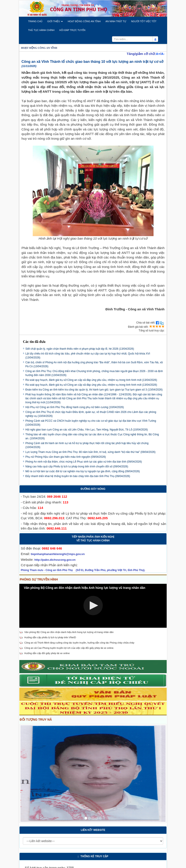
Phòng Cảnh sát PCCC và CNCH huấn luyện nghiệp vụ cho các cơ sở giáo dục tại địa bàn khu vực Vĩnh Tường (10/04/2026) (91, 423)
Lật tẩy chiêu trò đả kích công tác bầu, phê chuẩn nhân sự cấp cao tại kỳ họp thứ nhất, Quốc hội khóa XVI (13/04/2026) (88, 356)
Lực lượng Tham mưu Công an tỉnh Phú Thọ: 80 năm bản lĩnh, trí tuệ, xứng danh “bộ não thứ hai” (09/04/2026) (91, 452)
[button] (35, 21)
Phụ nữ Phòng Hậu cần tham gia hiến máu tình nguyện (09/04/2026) (66, 457)
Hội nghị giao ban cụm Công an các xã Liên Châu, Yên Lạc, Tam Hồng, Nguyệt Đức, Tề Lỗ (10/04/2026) (87, 430)
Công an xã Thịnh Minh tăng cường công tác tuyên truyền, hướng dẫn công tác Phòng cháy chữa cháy (79, 643)
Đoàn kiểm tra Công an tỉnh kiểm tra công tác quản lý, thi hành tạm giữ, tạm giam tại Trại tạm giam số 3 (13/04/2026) (94, 390)
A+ (158, 54)
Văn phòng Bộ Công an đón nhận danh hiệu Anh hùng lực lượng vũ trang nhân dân (69, 632)
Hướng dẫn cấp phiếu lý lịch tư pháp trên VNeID (50, 637)
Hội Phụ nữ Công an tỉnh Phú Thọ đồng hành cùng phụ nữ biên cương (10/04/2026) (75, 407)
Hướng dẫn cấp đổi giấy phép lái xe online (47, 653)
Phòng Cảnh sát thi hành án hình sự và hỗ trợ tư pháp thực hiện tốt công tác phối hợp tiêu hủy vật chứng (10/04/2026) (87, 445)
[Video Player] (93, 606)
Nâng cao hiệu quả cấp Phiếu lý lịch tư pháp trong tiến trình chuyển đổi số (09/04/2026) (77, 467)
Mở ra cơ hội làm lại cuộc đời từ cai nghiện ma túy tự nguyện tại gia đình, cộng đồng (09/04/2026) (83, 471)
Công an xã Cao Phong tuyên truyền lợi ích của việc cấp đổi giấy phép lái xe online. (69, 648)
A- (163, 54)
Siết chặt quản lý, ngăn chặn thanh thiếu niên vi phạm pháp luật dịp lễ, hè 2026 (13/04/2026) (80, 349)
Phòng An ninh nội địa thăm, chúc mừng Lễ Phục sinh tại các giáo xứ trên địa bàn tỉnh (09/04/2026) (84, 462)
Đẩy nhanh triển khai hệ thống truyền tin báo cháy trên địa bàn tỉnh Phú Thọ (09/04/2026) (78, 476)
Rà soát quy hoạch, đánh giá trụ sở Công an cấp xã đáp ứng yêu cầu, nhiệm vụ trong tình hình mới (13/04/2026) (91, 380)
